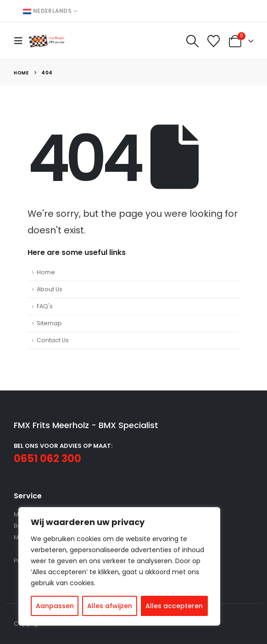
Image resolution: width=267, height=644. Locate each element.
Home (46, 272)
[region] (119, 566)
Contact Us (53, 340)
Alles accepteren (174, 606)
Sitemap (49, 323)
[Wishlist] (214, 41)
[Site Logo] (47, 41)
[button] (21, 41)
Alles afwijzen (110, 606)
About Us (50, 289)
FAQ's (45, 306)
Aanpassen (55, 606)
